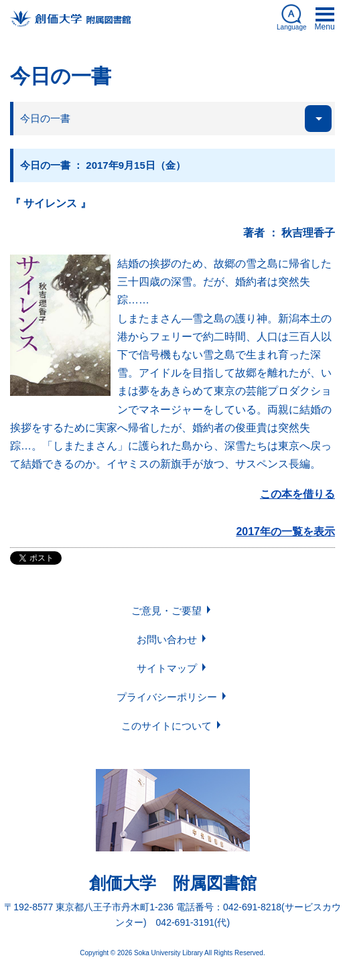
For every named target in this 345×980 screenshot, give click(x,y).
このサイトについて (166, 726)
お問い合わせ (167, 639)
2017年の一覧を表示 (285, 532)
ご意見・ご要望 (166, 611)
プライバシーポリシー (167, 697)
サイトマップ (167, 668)
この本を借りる (297, 494)
